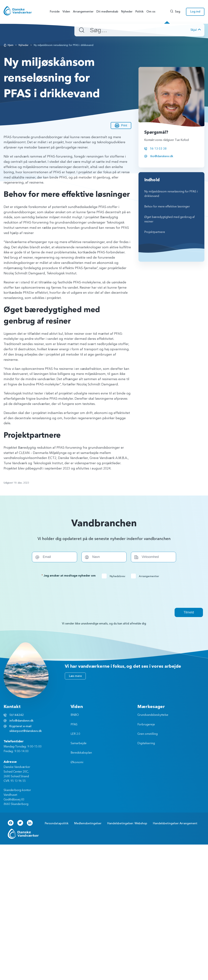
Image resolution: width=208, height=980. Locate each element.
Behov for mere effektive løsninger (167, 207)
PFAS (74, 725)
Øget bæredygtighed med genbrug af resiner (169, 220)
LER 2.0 (75, 734)
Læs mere (75, 676)
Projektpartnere (155, 232)
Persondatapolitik (57, 823)
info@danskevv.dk (21, 721)
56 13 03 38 (158, 149)
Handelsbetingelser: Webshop (127, 823)
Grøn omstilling (148, 734)
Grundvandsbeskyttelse (153, 715)
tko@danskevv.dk (162, 156)
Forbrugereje (146, 725)
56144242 (17, 715)
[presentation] (104, 593)
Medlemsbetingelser (88, 823)
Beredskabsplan (81, 753)
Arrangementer (146, 576)
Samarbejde (79, 743)
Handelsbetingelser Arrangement (175, 823)
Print (121, 126)
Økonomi (77, 762)
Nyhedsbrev (115, 576)
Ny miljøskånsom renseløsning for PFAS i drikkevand (171, 194)
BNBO (75, 715)
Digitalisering (146, 743)
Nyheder (24, 45)
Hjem (11, 45)
